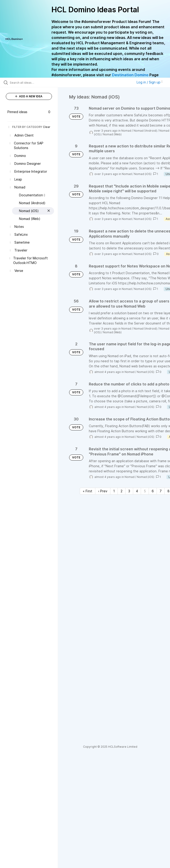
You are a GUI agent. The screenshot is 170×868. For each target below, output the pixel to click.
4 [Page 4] (137, 491)
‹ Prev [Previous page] (103, 491)
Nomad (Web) (112, 134)
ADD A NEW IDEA (29, 96)
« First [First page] (88, 491)
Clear (47, 127)
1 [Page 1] (114, 491)
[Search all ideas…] (31, 83)
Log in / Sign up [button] (150, 82)
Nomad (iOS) (143, 174)
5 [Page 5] (145, 491)
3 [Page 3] (129, 491)
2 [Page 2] (122, 491)
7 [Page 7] (161, 491)
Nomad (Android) (145, 131)
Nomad (126, 131)
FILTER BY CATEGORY (25, 127)
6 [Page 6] (153, 491)
